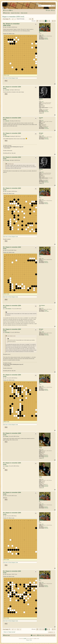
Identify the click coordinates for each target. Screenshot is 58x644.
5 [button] (49, 21)
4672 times (47, 311)
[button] (37, 21)
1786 (43, 35)
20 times (46, 310)
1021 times (47, 112)
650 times (46, 457)
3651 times (46, 138)
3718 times (47, 128)
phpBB (25, 639)
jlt (39, 32)
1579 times (46, 456)
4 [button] (48, 21)
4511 (43, 450)
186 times (46, 38)
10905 (43, 136)
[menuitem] (11, 10)
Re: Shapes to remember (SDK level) (11, 25)
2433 (43, 102)
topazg (40, 447)
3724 (43, 308)
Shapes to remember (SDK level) (13, 17)
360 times (46, 111)
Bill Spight (41, 133)
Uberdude (41, 118)
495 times (46, 39)
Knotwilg (41, 99)
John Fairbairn (42, 305)
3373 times (47, 139)
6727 (43, 121)
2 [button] (44, 21)
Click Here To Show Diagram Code (10, 78)
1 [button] (42, 21)
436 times (46, 127)
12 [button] (53, 21)
